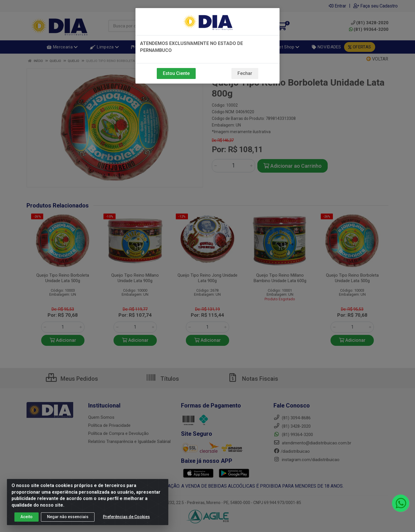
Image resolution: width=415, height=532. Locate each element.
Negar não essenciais (68, 517)
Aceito (27, 517)
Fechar (245, 73)
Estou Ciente (176, 73)
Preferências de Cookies (126, 517)
